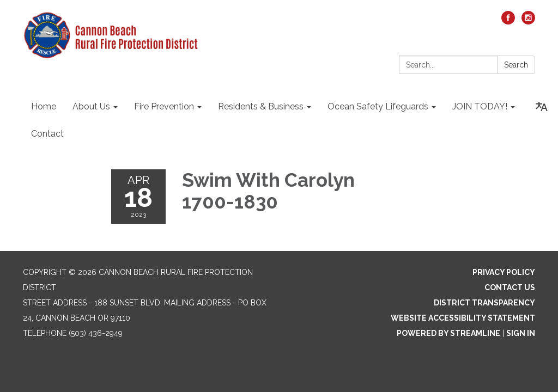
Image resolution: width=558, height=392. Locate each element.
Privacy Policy (504, 272)
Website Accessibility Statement (463, 318)
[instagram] (528, 22)
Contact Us (510, 287)
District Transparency (484, 303)
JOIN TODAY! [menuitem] (480, 106)
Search (516, 65)
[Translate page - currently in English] (542, 107)
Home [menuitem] (44, 106)
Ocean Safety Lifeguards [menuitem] (378, 106)
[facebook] (508, 22)
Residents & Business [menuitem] (261, 106)
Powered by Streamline (448, 333)
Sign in (521, 333)
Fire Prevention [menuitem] (164, 106)
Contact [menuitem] (47, 134)
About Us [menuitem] (91, 106)
